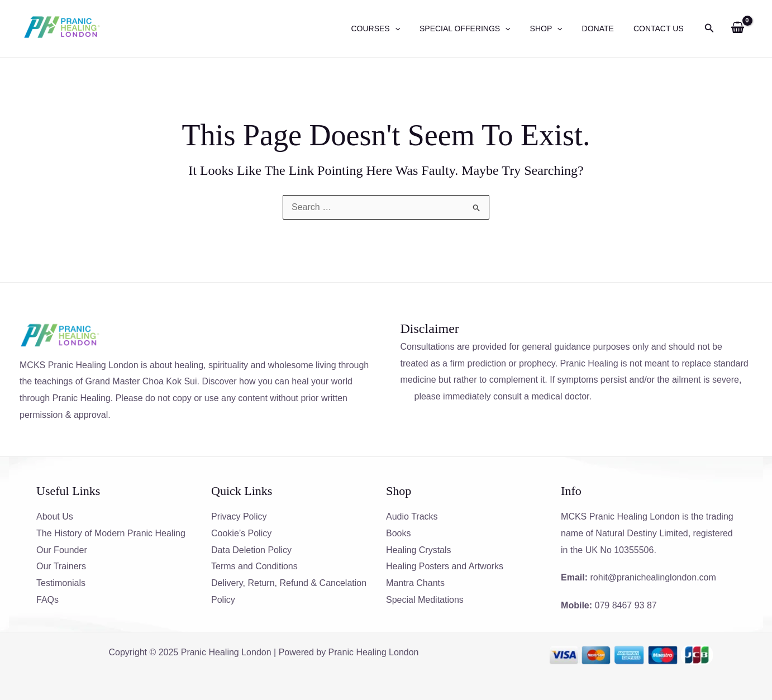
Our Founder (62, 550)
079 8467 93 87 (626, 605)
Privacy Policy (239, 516)
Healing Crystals (418, 550)
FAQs (47, 600)
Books (398, 533)
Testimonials (61, 583)
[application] (412, 28)
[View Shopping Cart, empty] (737, 28)
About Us (55, 516)
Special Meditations (425, 600)
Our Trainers (61, 566)
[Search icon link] (709, 30)
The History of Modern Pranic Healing (111, 533)
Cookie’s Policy (241, 533)
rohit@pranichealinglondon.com (653, 577)
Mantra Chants (415, 583)
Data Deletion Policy (251, 550)
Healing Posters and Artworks (445, 566)
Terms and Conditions (254, 566)
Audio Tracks (412, 516)
